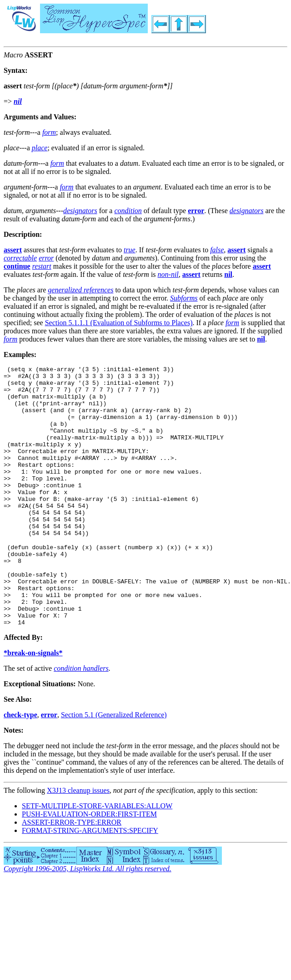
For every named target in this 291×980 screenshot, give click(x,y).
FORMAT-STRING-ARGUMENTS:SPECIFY (90, 881)
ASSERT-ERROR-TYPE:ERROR (72, 873)
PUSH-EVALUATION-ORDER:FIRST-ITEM (89, 865)
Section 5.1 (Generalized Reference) (114, 765)
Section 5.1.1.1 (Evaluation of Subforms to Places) (119, 323)
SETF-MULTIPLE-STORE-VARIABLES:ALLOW (97, 856)
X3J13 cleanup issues (78, 841)
